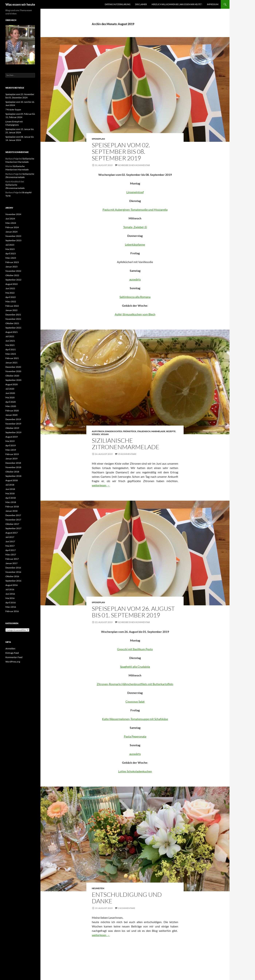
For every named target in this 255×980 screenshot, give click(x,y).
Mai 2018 (10, 493)
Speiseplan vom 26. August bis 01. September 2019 (133, 612)
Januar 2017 (11, 563)
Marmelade (158, 431)
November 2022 (13, 271)
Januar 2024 (11, 232)
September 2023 (13, 240)
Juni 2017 (10, 541)
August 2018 (12, 480)
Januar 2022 (11, 310)
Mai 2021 (10, 345)
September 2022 (13, 280)
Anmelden (10, 649)
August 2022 (12, 284)
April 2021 (11, 349)
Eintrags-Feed (12, 653)
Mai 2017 (10, 546)
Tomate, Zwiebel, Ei (135, 227)
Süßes (96, 434)
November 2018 (13, 467)
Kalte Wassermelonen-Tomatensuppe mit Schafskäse (135, 719)
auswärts (135, 279)
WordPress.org (13, 662)
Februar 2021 (12, 358)
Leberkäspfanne (135, 244)
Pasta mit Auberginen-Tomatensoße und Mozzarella (135, 210)
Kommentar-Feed (14, 657)
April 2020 (11, 402)
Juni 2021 (10, 341)
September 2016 (13, 581)
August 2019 (12, 437)
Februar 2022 (12, 306)
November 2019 (13, 424)
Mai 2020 (10, 397)
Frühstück (130, 431)
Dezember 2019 (13, 419)
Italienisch (144, 431)
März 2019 (11, 450)
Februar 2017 (12, 559)
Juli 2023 (10, 245)
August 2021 (12, 332)
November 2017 (13, 520)
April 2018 (11, 498)
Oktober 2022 (12, 275)
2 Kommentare (127, 908)
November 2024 (13, 214)
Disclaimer (141, 4)
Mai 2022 (10, 293)
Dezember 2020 (13, 367)
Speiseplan (98, 139)
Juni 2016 (10, 594)
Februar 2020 (12, 411)
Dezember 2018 (13, 463)
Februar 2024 (12, 227)
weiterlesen (101, 485)
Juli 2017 (10, 537)
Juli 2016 (10, 589)
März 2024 (11, 223)
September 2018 (13, 476)
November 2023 (13, 236)
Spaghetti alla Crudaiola (135, 667)
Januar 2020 (11, 415)
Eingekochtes (114, 431)
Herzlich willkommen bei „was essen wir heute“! (177, 4)
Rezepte (171, 431)
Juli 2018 (10, 485)
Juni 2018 (10, 489)
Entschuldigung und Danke (127, 898)
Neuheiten (98, 888)
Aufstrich (98, 431)
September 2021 (13, 328)
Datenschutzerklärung (118, 4)
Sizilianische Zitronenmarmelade (126, 444)
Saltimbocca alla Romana (135, 297)
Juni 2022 (10, 288)
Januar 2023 (11, 267)
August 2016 (12, 585)
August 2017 (12, 533)
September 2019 (13, 432)
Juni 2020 (10, 393)
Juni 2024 (10, 219)
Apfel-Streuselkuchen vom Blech (135, 314)
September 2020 (13, 380)
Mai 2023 (10, 249)
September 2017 (13, 528)
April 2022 (11, 297)
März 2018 (11, 502)
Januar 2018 (11, 511)
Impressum (213, 4)
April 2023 (11, 253)
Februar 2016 (12, 611)
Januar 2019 (11, 459)
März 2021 (11, 354)
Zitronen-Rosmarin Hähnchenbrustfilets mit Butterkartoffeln (135, 684)
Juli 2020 (10, 389)
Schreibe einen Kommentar (134, 165)
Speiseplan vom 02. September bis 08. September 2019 (121, 152)
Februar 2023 (12, 262)
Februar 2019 (12, 454)
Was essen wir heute (20, 4)
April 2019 (11, 445)
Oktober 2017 (12, 524)
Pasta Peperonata (135, 736)
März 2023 (11, 258)
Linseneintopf (135, 192)
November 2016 (13, 572)
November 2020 (13, 371)
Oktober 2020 (12, 376)
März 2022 (11, 301)
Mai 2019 (10, 441)
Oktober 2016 (12, 576)
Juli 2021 (10, 336)
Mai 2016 (10, 598)
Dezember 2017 (13, 515)
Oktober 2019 (12, 428)
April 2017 (11, 550)
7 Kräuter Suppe (13, 110)
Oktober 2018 (12, 472)
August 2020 (12, 384)
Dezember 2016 (13, 568)
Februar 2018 (12, 507)
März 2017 (11, 555)
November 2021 (13, 319)
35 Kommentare (127, 454)
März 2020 (11, 406)
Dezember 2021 (13, 315)
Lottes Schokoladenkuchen (135, 771)
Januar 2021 (11, 363)
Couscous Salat (135, 701)
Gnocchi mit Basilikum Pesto (135, 649)
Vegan (105, 434)
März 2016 (11, 607)
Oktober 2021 (12, 323)
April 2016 (11, 603)
